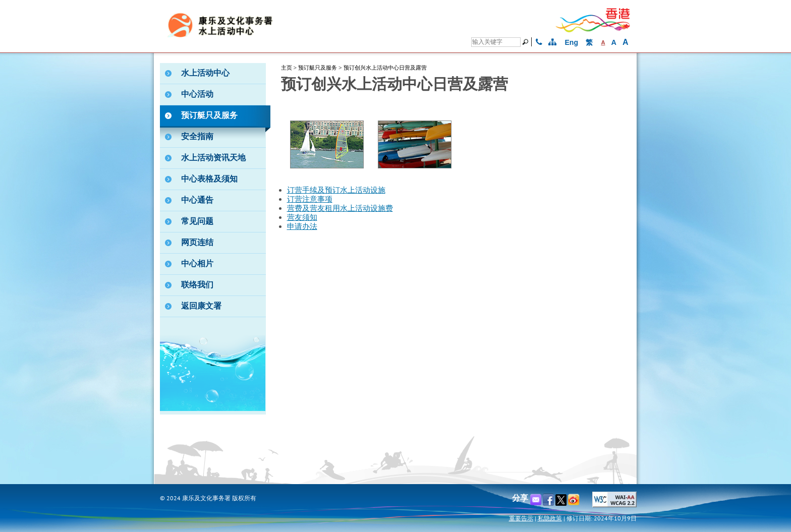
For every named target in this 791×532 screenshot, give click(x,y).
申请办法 (302, 226)
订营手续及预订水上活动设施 (336, 190)
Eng (572, 42)
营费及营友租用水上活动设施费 (340, 208)
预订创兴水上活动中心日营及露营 (385, 68)
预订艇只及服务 (318, 68)
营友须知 (302, 217)
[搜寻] (496, 42)
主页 (287, 68)
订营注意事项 (310, 199)
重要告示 (521, 518)
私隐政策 (550, 518)
